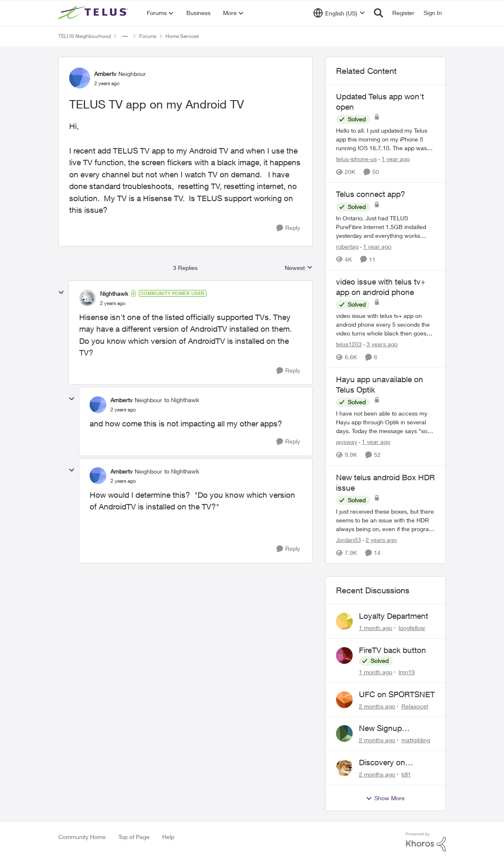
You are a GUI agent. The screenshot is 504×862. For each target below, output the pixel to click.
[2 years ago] (380, 540)
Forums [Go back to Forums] (148, 36)
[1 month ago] (376, 628)
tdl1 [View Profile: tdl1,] (406, 774)
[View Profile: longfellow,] (344, 621)
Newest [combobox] (299, 268)
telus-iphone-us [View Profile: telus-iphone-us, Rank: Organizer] (356, 159)
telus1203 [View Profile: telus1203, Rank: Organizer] (349, 344)
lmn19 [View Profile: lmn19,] (407, 672)
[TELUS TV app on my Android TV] (113, 303)
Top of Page (134, 837)
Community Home (82, 837)
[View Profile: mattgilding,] (344, 733)
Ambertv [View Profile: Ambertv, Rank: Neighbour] (105, 74)
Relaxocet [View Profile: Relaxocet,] (415, 706)
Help (168, 837)
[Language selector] (339, 13)
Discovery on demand (382, 763)
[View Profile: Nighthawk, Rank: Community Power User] (88, 298)
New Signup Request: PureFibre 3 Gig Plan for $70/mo (396, 728)
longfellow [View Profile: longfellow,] (412, 628)
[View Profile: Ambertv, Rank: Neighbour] (80, 78)
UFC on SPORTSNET (397, 694)
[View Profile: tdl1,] (344, 768)
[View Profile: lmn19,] (344, 655)
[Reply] (288, 228)
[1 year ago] (394, 159)
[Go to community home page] (94, 13)
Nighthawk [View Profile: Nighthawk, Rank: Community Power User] (114, 294)
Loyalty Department (394, 616)
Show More (385, 798)
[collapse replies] (61, 292)
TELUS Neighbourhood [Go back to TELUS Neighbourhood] (85, 36)
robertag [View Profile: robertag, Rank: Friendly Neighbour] (347, 246)
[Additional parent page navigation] (125, 36)
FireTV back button (392, 650)
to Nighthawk (182, 400)
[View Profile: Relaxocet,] (344, 700)
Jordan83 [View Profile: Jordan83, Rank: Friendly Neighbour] (349, 540)
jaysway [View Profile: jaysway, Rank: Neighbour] (347, 442)
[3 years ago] (381, 344)
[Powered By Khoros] (426, 842)
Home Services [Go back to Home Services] (182, 36)
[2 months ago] (377, 706)
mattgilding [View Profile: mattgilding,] (416, 740)
